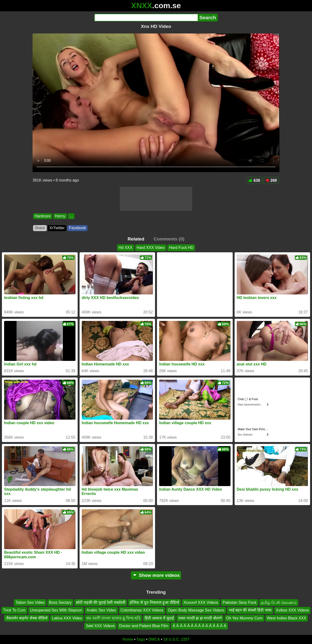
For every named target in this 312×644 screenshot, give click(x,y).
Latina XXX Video (67, 618)
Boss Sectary (60, 602)
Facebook (77, 228)
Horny (60, 216)
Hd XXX (125, 248)
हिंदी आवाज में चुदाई (159, 618)
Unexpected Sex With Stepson (56, 610)
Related (136, 239)
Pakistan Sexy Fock (240, 602)
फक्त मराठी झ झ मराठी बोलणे (200, 618)
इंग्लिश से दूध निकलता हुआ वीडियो (154, 602)
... (71, 216)
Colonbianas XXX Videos (142, 610)
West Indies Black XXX (287, 618)
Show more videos (156, 575)
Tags (141, 639)
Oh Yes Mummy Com (244, 618)
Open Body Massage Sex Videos (196, 610)
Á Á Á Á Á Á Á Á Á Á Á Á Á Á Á (199, 626)
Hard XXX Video (151, 248)
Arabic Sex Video (101, 610)
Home (128, 639)
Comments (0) (169, 239)
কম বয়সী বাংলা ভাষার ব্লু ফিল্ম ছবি (113, 618)
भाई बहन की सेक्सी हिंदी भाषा (250, 610)
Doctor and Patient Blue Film (144, 626)
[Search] (146, 18)
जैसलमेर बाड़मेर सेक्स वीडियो (27, 618)
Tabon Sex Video (30, 602)
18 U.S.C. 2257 (176, 639)
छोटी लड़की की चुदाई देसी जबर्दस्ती (101, 602)
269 (271, 180)
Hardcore (43, 216)
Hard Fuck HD (181, 248)
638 (254, 180)
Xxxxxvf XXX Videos (201, 602)
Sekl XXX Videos (100, 626)
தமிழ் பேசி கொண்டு (279, 602)
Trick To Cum (14, 610)
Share (40, 228)
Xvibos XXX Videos (292, 610)
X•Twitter (57, 228)
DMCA (154, 639)
